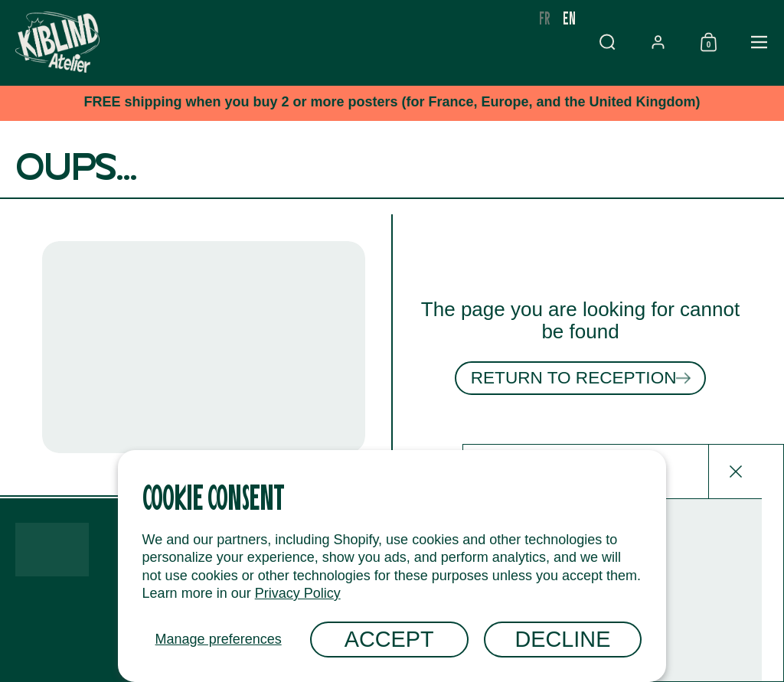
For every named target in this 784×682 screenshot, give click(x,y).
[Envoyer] (750, 585)
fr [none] (595, 17)
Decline (563, 639)
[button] (658, 42)
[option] (595, 18)
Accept (389, 639)
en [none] (620, 17)
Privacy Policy (298, 593)
